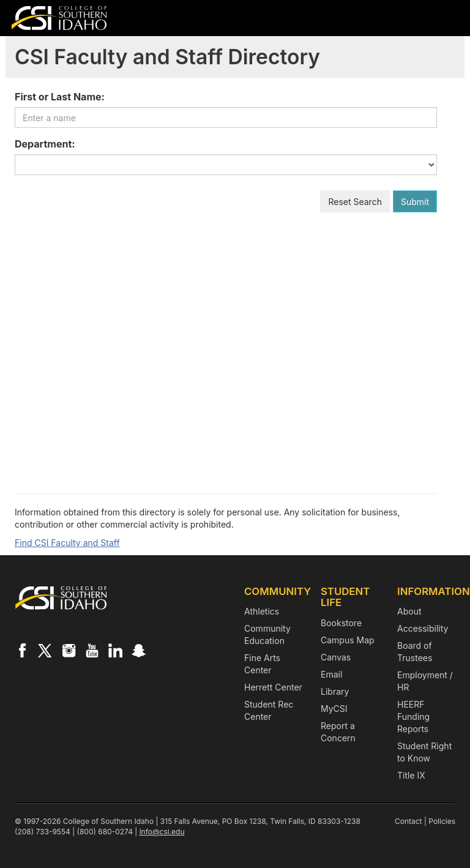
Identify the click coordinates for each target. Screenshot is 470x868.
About (409, 611)
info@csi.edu (162, 832)
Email (331, 674)
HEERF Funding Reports (413, 716)
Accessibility (423, 628)
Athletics (262, 611)
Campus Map (348, 640)
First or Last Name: (60, 97)
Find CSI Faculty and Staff (67, 543)
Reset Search (355, 202)
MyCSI (334, 709)
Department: (45, 144)
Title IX (411, 775)
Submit (415, 202)
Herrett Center (273, 687)
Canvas (336, 657)
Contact (408, 821)
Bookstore (341, 623)
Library (335, 691)
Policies (442, 821)
